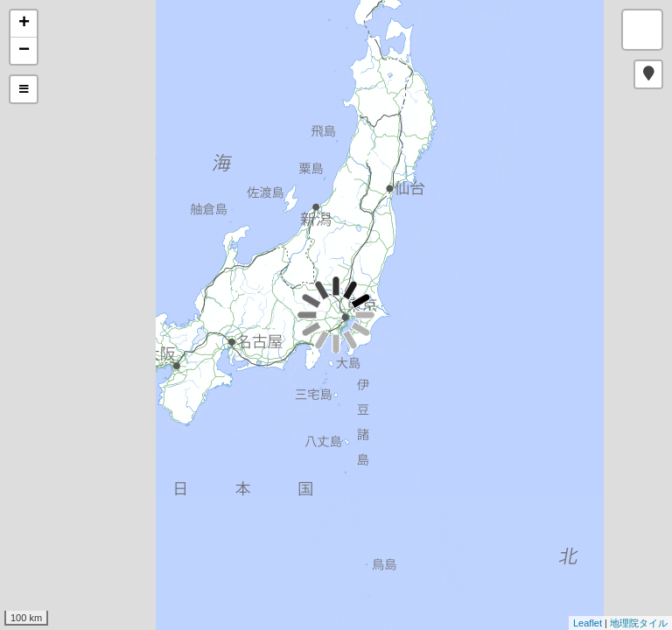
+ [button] (24, 24)
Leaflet (588, 623)
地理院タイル (639, 623)
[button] (648, 74)
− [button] (24, 51)
